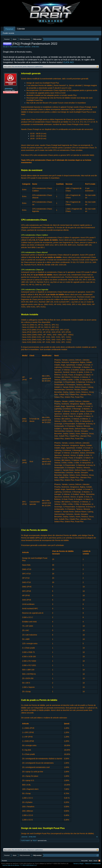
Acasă (95, 861)
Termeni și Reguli (78, 864)
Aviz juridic (84, 861)
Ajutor (91, 861)
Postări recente (8, 33)
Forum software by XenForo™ (52, 864)
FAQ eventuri (14, 47)
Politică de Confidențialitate (93, 864)
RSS (99, 861)
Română (4, 861)
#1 (97, 837)
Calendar (21, 29)
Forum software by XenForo (18, 864)
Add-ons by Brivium (20, 865)
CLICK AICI (69, 62)
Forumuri (9, 29)
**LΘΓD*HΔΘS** (26, 840)
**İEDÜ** (35, 840)
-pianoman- (28, 47)
